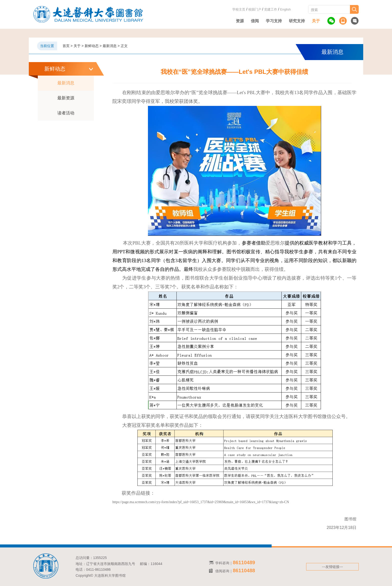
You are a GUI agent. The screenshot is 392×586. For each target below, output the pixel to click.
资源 (240, 21)
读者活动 (66, 113)
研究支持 (297, 21)
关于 (316, 21)
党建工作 (271, 9)
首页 (66, 46)
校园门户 (255, 9)
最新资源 (66, 98)
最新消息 (66, 83)
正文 (124, 46)
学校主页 (239, 9)
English (285, 9)
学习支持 (274, 21)
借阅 (255, 21)
